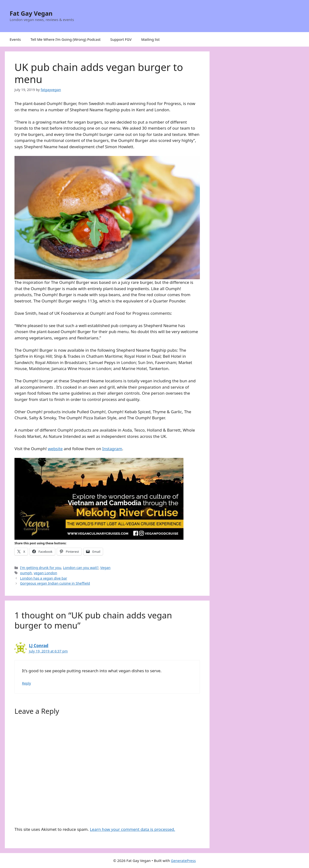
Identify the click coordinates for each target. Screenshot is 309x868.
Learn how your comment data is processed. (132, 829)
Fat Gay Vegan (31, 13)
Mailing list (150, 39)
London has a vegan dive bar (44, 578)
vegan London (46, 573)
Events (15, 39)
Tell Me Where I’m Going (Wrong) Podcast (66, 39)
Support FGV (121, 39)
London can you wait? (81, 568)
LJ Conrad (39, 646)
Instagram (112, 449)
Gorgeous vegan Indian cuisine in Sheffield (55, 583)
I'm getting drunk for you (41, 568)
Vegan (105, 568)
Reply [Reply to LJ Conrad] (26, 683)
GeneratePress (183, 861)
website (55, 449)
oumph (26, 573)
